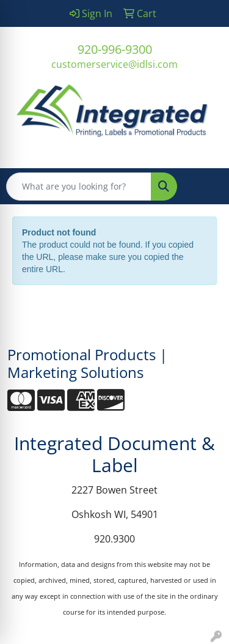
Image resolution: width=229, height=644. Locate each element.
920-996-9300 (115, 49)
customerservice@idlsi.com (114, 64)
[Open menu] (205, 187)
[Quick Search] (79, 187)
